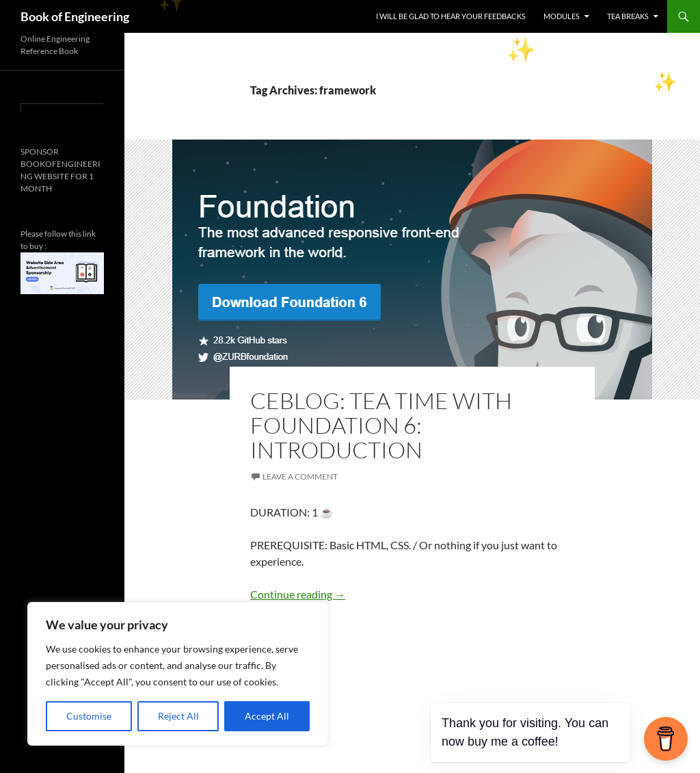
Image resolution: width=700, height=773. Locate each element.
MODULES (562, 16)
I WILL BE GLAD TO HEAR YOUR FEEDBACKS (451, 16)
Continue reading (298, 594)
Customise (89, 716)
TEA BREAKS (628, 16)
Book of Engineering (75, 16)
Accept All (267, 716)
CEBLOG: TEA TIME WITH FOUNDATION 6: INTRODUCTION (381, 425)
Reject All (178, 716)
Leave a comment (300, 476)
